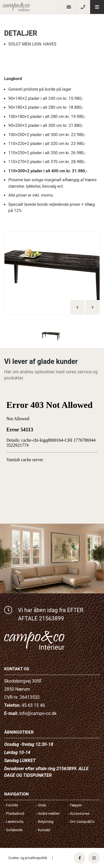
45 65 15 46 (33, 705)
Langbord (13, 79)
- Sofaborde (13, 830)
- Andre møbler (48, 813)
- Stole (41, 805)
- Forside (11, 805)
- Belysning (45, 822)
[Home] (31, 7)
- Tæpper (75, 805)
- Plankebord (14, 813)
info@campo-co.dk (38, 713)
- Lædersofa (14, 822)
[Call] (83, 7)
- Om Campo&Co (81, 822)
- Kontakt (43, 830)
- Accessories (79, 813)
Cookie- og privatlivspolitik (28, 858)
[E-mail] (69, 7)
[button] (97, 7)
